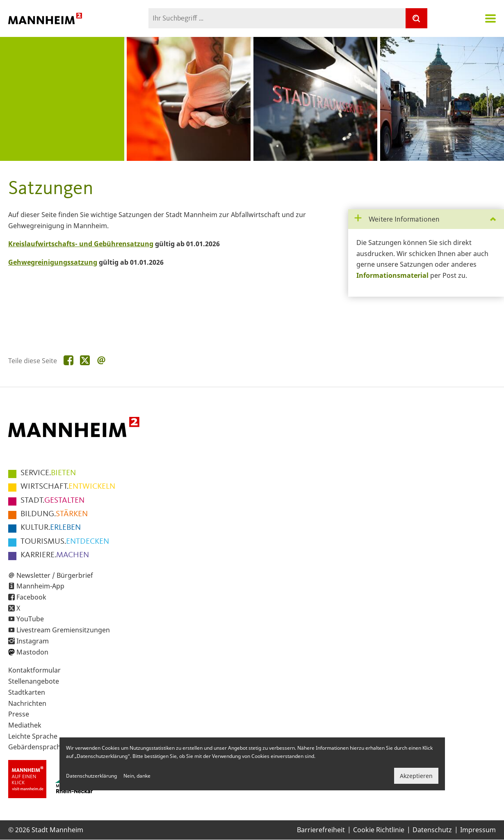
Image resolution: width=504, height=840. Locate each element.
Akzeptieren (416, 776)
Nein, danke (137, 776)
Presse (19, 714)
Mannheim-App (40, 586)
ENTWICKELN (68, 487)
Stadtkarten (27, 692)
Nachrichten (27, 703)
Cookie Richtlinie (379, 830)
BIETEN (48, 473)
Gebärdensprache (36, 747)
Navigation (490, 18)
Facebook (31, 597)
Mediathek (25, 725)
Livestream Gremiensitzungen (63, 630)
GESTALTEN (52, 501)
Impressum (478, 830)
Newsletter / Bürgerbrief (55, 575)
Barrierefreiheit (321, 830)
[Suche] (416, 18)
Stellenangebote (34, 681)
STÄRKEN (54, 514)
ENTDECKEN (65, 542)
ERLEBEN (51, 528)
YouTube (30, 619)
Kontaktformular (34, 670)
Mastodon (32, 652)
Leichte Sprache (33, 736)
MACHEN (55, 555)
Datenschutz (432, 830)
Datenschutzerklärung (91, 776)
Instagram (33, 641)
